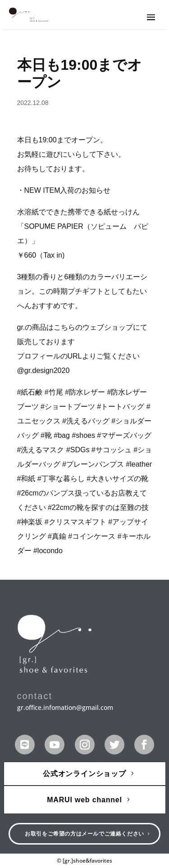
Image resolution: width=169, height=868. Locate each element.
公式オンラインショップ (84, 774)
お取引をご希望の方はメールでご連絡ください (84, 834)
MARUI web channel (84, 800)
